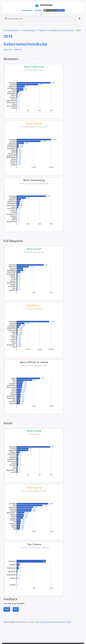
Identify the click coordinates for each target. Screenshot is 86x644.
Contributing (28, 30)
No (16, 609)
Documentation (11, 30)
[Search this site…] (40, 19)
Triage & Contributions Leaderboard (55, 30)
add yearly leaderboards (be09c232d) (53, 622)
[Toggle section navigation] (79, 19)
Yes (7, 609)
